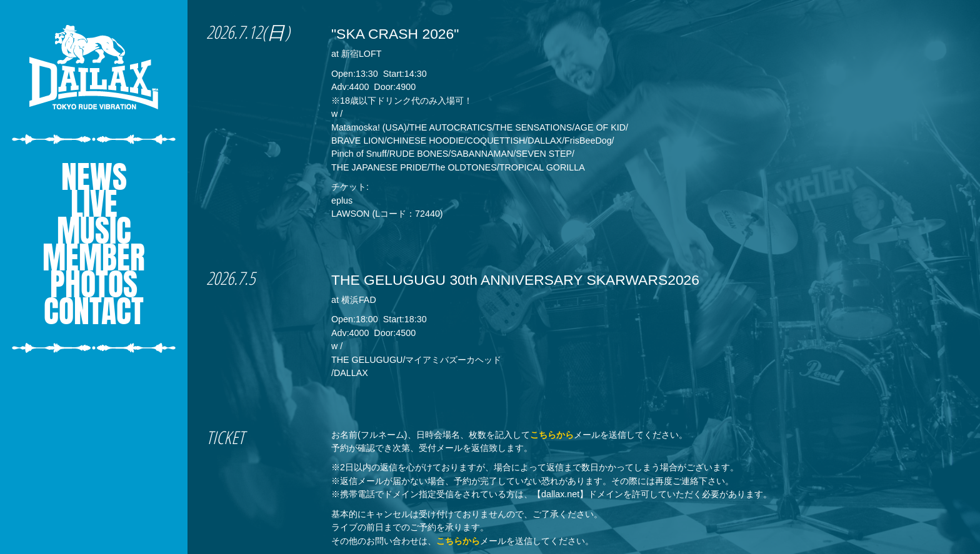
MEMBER (94, 257)
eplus (342, 200)
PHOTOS (94, 284)
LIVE (94, 203)
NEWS (94, 176)
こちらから (552, 435)
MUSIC (94, 230)
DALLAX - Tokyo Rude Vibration (94, 67)
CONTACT (94, 311)
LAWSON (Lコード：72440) (387, 214)
